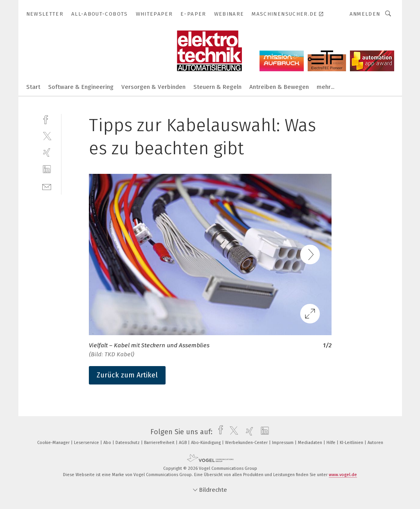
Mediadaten (311, 443)
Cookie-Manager (54, 443)
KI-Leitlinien (352, 443)
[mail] (47, 186)
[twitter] (47, 136)
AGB (183, 443)
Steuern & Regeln (217, 87)
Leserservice (87, 443)
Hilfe (332, 443)
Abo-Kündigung (206, 443)
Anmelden (365, 14)
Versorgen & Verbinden (153, 87)
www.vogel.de (343, 475)
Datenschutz (128, 443)
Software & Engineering (81, 87)
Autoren (375, 443)
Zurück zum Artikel (127, 375)
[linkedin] (47, 169)
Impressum (283, 443)
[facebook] (47, 119)
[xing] (47, 153)
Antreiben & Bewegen (279, 87)
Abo (108, 443)
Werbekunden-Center (247, 443)
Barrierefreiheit (160, 443)
